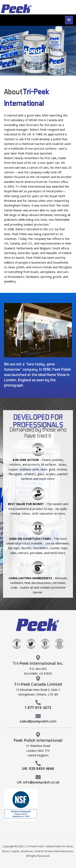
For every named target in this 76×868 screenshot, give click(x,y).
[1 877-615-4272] (38, 702)
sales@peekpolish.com (38, 721)
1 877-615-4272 (38, 708)
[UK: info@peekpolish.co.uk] (38, 777)
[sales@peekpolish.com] (38, 716)
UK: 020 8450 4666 (38, 769)
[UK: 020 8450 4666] (38, 763)
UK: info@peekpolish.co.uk (38, 782)
